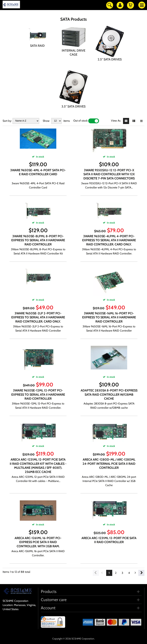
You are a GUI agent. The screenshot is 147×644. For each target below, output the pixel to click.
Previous (96, 573)
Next (141, 573)
